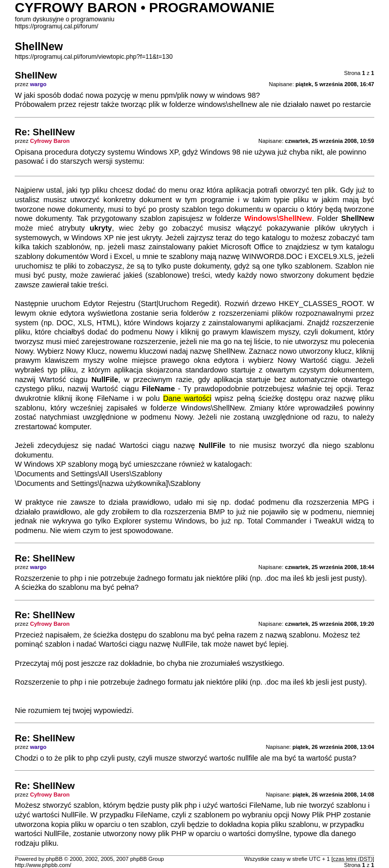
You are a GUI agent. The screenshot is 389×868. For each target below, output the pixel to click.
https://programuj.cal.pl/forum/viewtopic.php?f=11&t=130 (94, 57)
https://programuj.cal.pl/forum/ (56, 26)
